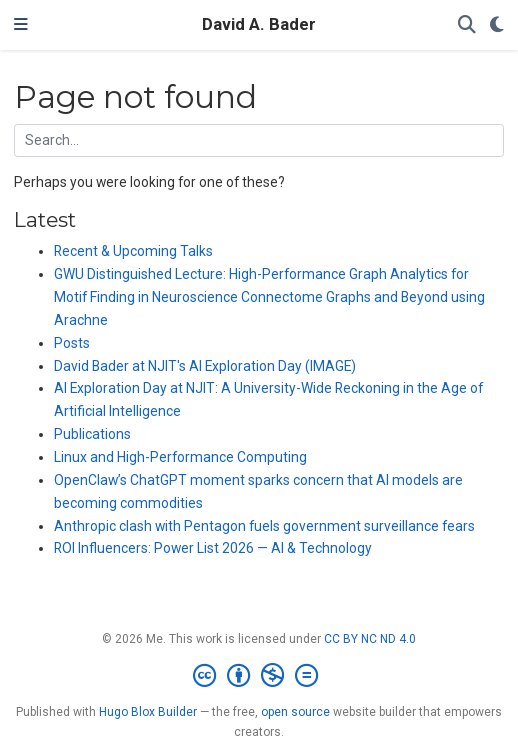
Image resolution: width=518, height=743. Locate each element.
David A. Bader (259, 24)
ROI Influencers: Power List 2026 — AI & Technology (213, 548)
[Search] (467, 25)
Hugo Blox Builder (148, 712)
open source (295, 712)
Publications (92, 434)
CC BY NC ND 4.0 (370, 639)
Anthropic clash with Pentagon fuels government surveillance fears (264, 526)
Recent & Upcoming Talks (133, 251)
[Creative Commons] (259, 676)
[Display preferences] (497, 25)
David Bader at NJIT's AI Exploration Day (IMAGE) (205, 366)
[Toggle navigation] (21, 25)
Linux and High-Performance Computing (180, 457)
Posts (72, 343)
